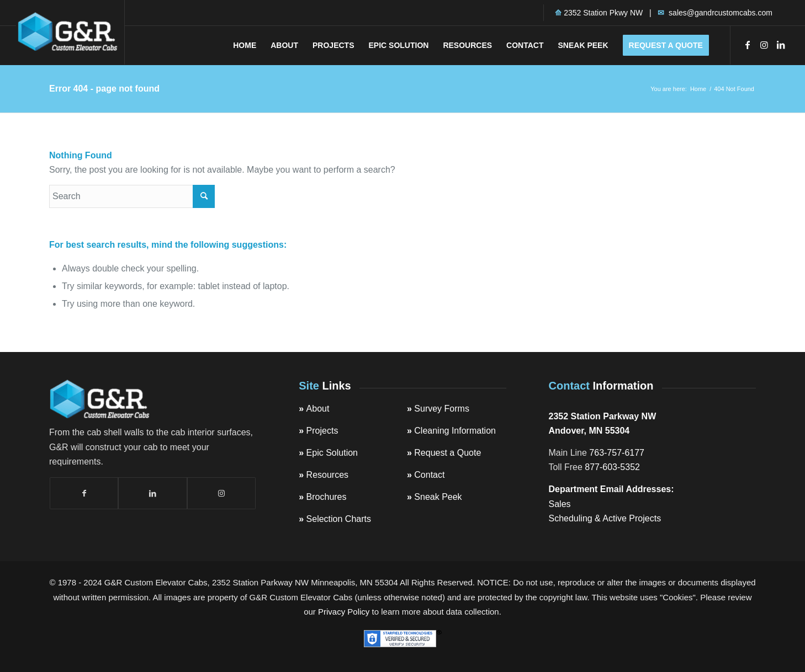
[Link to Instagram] (764, 45)
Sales (560, 504)
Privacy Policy (344, 612)
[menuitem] (245, 45)
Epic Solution (332, 453)
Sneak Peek (438, 497)
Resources (327, 475)
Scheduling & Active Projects (605, 518)
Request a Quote (447, 453)
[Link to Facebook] (748, 45)
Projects (322, 431)
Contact (429, 475)
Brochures (327, 497)
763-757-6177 (617, 453)
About (318, 409)
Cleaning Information (455, 431)
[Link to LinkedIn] (781, 45)
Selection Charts (339, 519)
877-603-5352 (612, 467)
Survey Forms (442, 409)
